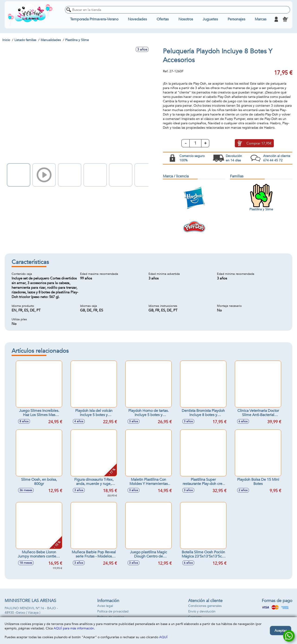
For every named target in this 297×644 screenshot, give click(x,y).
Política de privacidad (113, 611)
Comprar (259, 143)
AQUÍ (163, 637)
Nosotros (186, 19)
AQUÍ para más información (74, 628)
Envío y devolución (202, 611)
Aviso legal (105, 606)
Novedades (137, 19)
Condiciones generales (205, 606)
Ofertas (163, 19)
